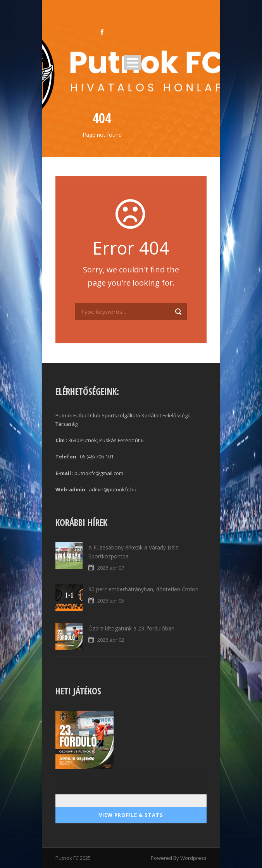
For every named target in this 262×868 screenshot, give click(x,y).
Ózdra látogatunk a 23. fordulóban (131, 628)
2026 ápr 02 (111, 640)
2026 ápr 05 (111, 601)
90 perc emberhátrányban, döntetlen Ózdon (143, 589)
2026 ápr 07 (111, 568)
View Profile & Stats (131, 815)
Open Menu (132, 63)
